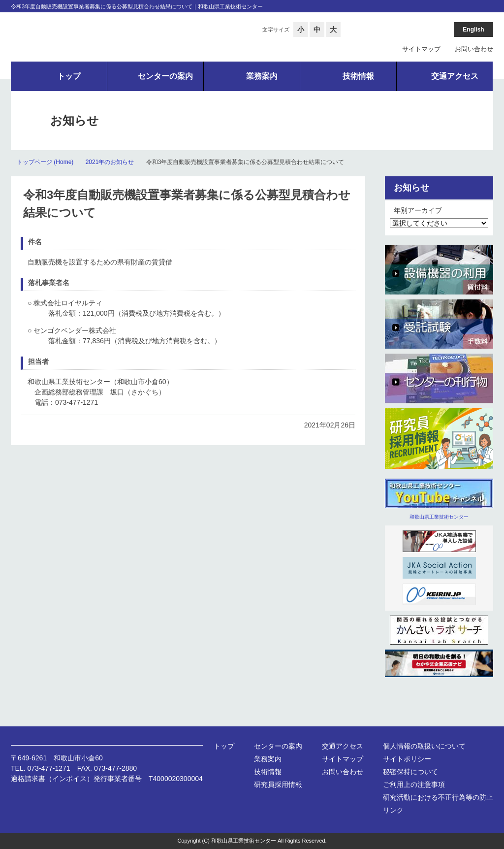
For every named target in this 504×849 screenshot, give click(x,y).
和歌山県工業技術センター (439, 517)
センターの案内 (278, 746)
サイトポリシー (407, 759)
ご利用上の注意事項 (414, 784)
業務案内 (268, 759)
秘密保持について (410, 772)
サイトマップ (421, 49)
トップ (224, 746)
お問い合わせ (474, 49)
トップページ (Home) (45, 162)
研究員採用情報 (278, 784)
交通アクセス (343, 746)
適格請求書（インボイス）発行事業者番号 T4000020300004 (107, 779)
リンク (393, 810)
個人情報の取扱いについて (424, 746)
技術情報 (268, 772)
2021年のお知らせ (110, 162)
